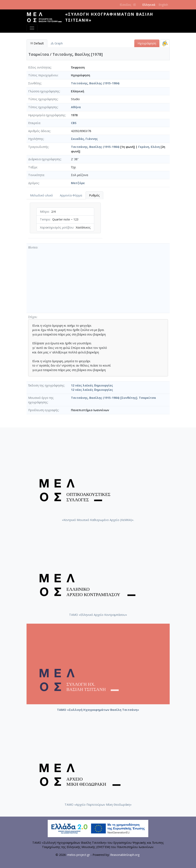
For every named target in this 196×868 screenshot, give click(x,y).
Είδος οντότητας (40, 67)
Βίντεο (33, 247)
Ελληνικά (149, 5)
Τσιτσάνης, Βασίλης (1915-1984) (95, 83)
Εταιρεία (34, 123)
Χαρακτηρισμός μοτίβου (57, 227)
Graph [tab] (57, 43)
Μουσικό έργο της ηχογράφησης (41, 400)
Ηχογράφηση (147, 43)
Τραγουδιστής (38, 147)
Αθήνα (76, 107)
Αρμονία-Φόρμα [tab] (71, 195)
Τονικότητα (36, 175)
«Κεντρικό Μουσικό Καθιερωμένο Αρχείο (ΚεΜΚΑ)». (98, 520)
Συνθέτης (35, 83)
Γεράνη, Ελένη (149, 147)
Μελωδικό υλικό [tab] (41, 195)
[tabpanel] (65, 221)
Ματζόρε (78, 183)
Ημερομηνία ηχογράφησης (47, 115)
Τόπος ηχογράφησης (43, 107)
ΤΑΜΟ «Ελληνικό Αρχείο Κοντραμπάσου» (98, 615)
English (163, 5)
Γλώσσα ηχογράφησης (44, 91)
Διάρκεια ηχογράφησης (45, 159)
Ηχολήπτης (36, 139)
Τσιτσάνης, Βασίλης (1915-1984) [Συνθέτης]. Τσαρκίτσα (113, 398)
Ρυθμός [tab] (94, 195)
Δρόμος (34, 183)
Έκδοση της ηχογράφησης (46, 385)
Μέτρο (44, 212)
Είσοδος (128, 5)
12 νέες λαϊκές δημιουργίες (92, 385)
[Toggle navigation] (32, 28)
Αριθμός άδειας (39, 131)
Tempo (45, 219)
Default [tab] (37, 43)
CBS (74, 123)
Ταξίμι (33, 167)
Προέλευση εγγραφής (43, 410)
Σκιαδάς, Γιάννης (84, 139)
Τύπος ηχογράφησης (43, 99)
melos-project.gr (79, 855)
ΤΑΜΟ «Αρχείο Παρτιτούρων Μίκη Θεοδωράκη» (98, 805)
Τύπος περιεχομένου (43, 75)
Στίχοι (32, 317)
